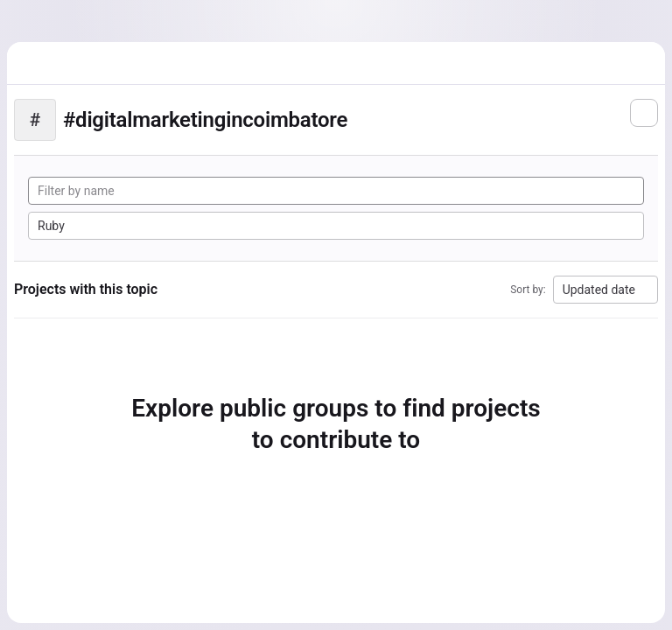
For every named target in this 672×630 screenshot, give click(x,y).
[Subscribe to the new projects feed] (644, 113)
